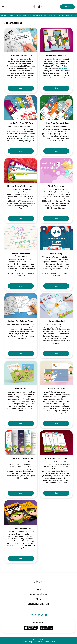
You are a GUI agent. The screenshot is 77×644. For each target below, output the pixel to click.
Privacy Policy (26, 642)
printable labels (29, 203)
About (39, 589)
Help (39, 599)
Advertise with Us (38, 594)
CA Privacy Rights (38, 642)
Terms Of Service (50, 642)
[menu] (3, 7)
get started (67, 7)
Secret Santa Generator (38, 604)
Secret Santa (63, 68)
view (21, 88)
